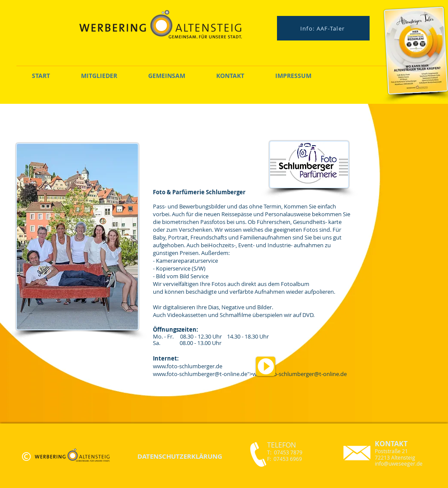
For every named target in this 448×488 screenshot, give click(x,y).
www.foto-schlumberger (184, 374)
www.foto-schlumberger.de (188, 366)
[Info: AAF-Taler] (323, 28)
